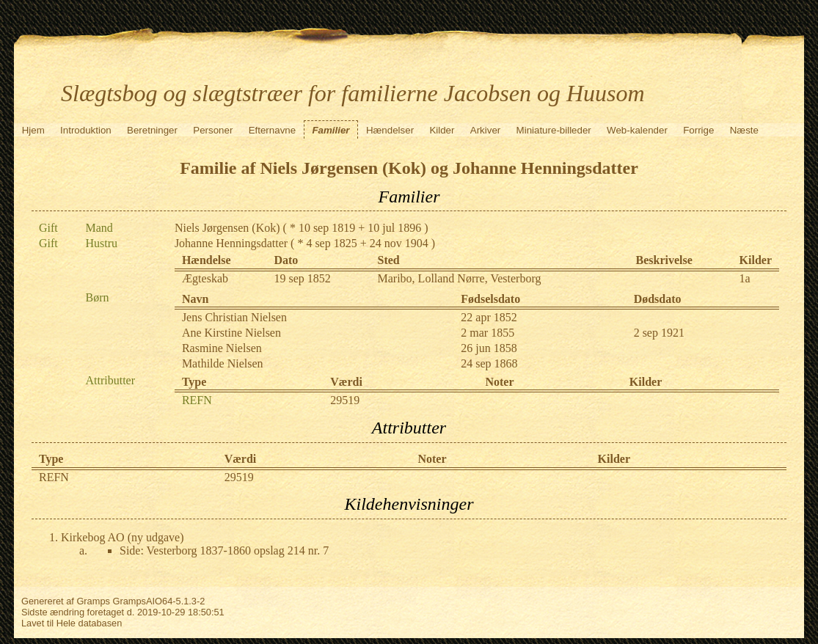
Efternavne (272, 130)
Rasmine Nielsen (222, 348)
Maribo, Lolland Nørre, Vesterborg (460, 278)
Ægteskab (205, 278)
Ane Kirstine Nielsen (231, 333)
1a (745, 278)
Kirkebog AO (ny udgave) (123, 537)
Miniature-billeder (554, 130)
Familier (331, 130)
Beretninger (152, 130)
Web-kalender (637, 130)
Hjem (33, 130)
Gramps (93, 601)
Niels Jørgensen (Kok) (227, 228)
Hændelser (390, 130)
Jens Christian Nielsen (234, 317)
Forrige (698, 130)
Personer (213, 130)
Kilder (442, 130)
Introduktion (86, 130)
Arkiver (485, 130)
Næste (744, 130)
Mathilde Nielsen (223, 363)
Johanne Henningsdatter (231, 243)
